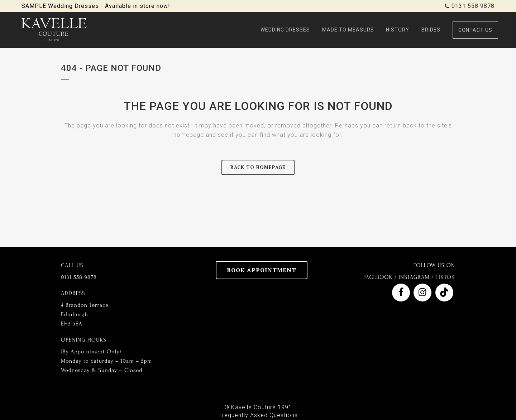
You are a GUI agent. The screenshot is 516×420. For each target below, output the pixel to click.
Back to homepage (258, 167)
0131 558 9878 (473, 6)
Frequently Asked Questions (258, 415)
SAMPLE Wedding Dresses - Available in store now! (96, 6)
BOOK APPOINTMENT (262, 270)
